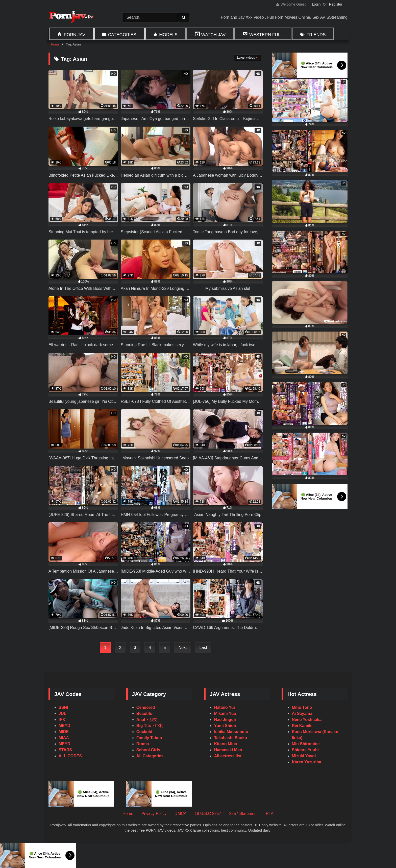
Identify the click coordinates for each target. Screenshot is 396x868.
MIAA (64, 738)
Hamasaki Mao (228, 750)
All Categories (150, 756)
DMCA (180, 814)
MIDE (64, 732)
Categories (122, 35)
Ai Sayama (302, 713)
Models (168, 35)
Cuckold (144, 732)
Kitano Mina (226, 744)
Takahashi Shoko (231, 738)
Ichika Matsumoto (231, 732)
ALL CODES (70, 756)
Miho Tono (302, 707)
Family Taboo (149, 738)
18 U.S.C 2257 (208, 814)
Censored (146, 707)
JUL (62, 713)
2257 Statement (243, 814)
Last (203, 648)
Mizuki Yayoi (304, 756)
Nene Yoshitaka (307, 720)
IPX (62, 720)
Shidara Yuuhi (305, 750)
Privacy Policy (154, 814)
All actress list (228, 756)
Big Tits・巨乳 (150, 726)
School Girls (148, 750)
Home (55, 44)
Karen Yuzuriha (306, 762)
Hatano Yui (225, 707)
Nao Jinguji (225, 720)
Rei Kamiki (302, 726)
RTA (270, 814)
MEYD (64, 726)
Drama (143, 744)
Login (316, 4)
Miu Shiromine (306, 744)
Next (183, 648)
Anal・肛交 (147, 720)
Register (336, 4)
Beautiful (145, 713)
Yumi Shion (225, 726)
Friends (316, 35)
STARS (65, 750)
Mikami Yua (225, 713)
